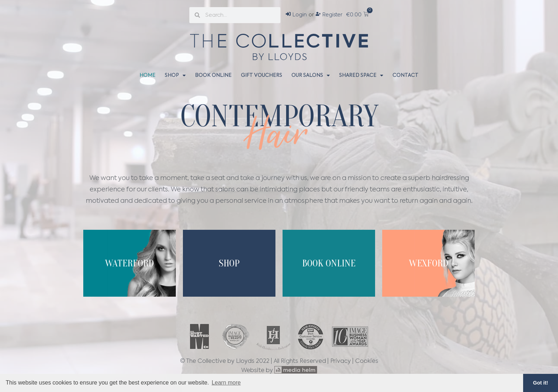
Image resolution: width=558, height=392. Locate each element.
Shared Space (361, 75)
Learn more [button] (226, 383)
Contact (406, 75)
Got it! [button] (541, 383)
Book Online (213, 75)
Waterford (130, 263)
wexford (429, 263)
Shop (175, 75)
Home (148, 75)
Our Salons (311, 75)
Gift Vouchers (262, 75)
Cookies (367, 361)
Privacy (341, 361)
